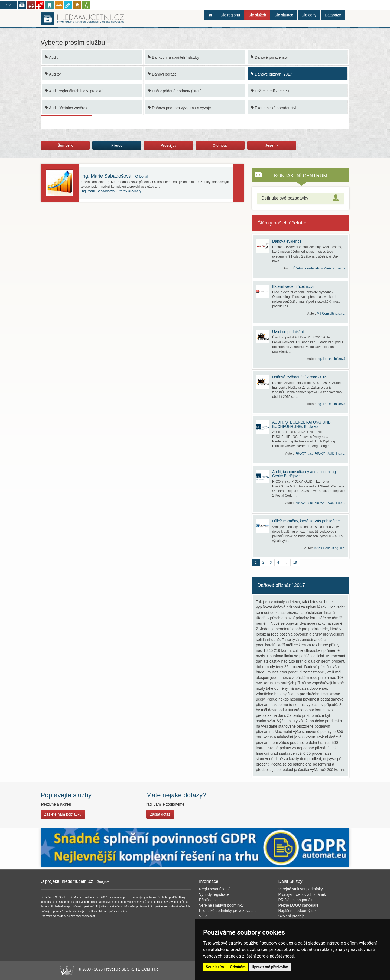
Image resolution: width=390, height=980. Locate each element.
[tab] (301, 198)
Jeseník (272, 145)
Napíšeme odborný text (298, 911)
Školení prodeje (292, 916)
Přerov (117, 145)
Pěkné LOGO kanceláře (299, 905)
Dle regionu (230, 15)
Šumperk (65, 145)
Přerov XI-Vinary (111, 191)
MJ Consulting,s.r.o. (331, 314)
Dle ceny (309, 15)
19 (295, 562)
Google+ (103, 882)
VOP (203, 916)
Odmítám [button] (238, 967)
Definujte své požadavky (285, 198)
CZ (9, 5)
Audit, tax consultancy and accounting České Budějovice (304, 474)
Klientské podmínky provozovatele (228, 911)
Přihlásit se (208, 900)
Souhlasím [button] (215, 967)
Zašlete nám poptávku (63, 814)
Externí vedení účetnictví (293, 286)
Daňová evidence (287, 241)
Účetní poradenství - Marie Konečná (319, 268)
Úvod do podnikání (288, 332)
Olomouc (220, 145)
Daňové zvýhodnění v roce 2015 (299, 377)
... (286, 562)
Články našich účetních (282, 223)
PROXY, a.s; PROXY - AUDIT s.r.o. (320, 454)
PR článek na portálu (296, 900)
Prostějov (168, 145)
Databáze (333, 15)
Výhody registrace (214, 894)
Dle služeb (257, 15)
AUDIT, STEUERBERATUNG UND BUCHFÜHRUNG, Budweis (301, 424)
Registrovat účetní (214, 889)
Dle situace (284, 15)
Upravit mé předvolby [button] (270, 967)
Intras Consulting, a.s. (330, 548)
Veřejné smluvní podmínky (221, 905)
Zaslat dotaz (160, 814)
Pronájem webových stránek (302, 894)
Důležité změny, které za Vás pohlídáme (306, 521)
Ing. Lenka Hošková (331, 359)
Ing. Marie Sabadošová (114, 176)
